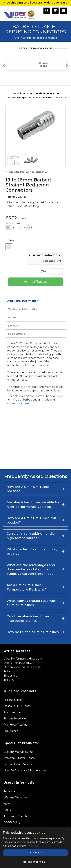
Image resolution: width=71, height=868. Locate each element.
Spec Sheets (17, 334)
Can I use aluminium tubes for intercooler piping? (31, 618)
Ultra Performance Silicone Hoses (25, 771)
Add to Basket (35, 282)
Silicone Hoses (13, 700)
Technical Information (23, 309)
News (7, 804)
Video (12, 317)
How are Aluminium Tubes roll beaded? (31, 520)
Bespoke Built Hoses (17, 706)
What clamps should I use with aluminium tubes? (31, 603)
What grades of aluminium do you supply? (34, 551)
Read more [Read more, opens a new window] (34, 846)
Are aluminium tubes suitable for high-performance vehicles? (33, 504)
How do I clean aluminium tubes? (34, 632)
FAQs (7, 810)
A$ (25, 227)
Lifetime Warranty (15, 798)
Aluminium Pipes (15, 712)
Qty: (52, 271)
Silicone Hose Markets (18, 764)
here (26, 403)
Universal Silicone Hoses (19, 758)
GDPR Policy (12, 822)
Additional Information (23, 301)
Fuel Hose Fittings (15, 725)
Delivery (13, 326)
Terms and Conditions (18, 816)
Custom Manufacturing (19, 752)
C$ (31, 227)
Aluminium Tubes (22, 94)
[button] (35, 489)
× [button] (67, 831)
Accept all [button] (36, 853)
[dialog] (35, 847)
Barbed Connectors (48, 94)
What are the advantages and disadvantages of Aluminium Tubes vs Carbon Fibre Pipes (31, 569)
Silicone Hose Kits (15, 719)
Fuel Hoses (11, 731)
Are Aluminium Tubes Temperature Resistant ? (27, 587)
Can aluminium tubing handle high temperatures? (31, 536)
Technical (10, 791)
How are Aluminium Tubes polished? (28, 489)
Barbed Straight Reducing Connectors (30, 98)
